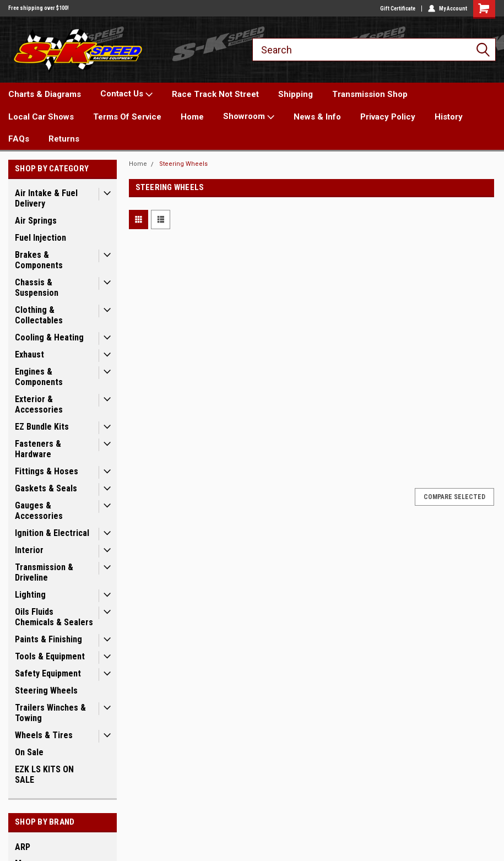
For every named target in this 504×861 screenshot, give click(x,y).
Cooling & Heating (49, 337)
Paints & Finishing (48, 639)
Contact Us (126, 94)
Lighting (30, 595)
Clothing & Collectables (39, 315)
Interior (29, 550)
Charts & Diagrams (45, 94)
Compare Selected (454, 497)
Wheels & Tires (44, 735)
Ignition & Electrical (52, 533)
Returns (64, 139)
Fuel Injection (40, 238)
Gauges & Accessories (39, 511)
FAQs (19, 139)
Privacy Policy (388, 117)
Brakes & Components (39, 260)
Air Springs (36, 221)
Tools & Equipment (50, 656)
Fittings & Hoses (47, 471)
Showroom (249, 117)
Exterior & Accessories (39, 404)
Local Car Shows (41, 117)
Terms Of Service (127, 117)
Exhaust (29, 354)
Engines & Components (39, 377)
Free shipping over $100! (39, 8)
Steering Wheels (46, 691)
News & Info (317, 117)
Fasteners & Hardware (38, 449)
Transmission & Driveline (44, 572)
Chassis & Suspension (37, 288)
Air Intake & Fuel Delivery (46, 198)
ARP (23, 847)
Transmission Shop (370, 94)
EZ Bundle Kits (42, 427)
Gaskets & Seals (46, 488)
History (449, 117)
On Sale (29, 752)
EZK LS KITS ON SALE (44, 775)
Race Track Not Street (215, 94)
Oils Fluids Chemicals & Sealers (54, 617)
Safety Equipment (48, 673)
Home (192, 117)
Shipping (296, 94)
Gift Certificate (398, 9)
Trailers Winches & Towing (50, 713)
